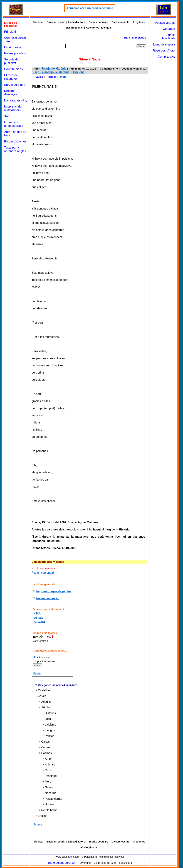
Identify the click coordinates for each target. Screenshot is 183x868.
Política (48, 736)
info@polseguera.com (62, 863)
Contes (45, 747)
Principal (10, 32)
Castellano (44, 690)
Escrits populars (98, 22)
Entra (127, 38)
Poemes (51, 77)
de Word (39, 622)
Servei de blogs (15, 85)
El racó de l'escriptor (11, 77)
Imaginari (50, 776)
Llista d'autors (77, 22)
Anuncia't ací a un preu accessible (90, 8)
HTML (37, 613)
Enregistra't (139, 38)
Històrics (49, 713)
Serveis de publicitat (11, 61)
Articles (45, 707)
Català (39, 77)
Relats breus (48, 810)
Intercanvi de (13, 108)
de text (38, 618)
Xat (6, 116)
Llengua (49, 730)
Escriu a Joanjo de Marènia (51, 72)
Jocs (47, 719)
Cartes (44, 742)
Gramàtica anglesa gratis (14, 124)
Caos (47, 770)
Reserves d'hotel (164, 51)
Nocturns (50, 793)
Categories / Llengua (98, 28)
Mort (63, 77)
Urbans (48, 804)
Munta (37, 673)
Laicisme (49, 725)
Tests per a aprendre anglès (15, 149)
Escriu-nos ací (14, 47)
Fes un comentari (43, 573)
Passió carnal (52, 799)
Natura (48, 787)
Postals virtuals (165, 23)
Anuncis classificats (168, 37)
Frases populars (15, 53)
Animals (49, 764)
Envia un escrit (56, 22)
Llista (16, 100)
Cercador (169, 29)
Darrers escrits (121, 22)
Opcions (79, 72)
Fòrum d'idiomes (15, 141)
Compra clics (167, 57)
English (41, 816)
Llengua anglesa (164, 44)
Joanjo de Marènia (54, 69)
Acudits (45, 702)
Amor (47, 759)
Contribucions (13, 69)
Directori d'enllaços (11, 93)
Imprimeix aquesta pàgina (54, 591)
